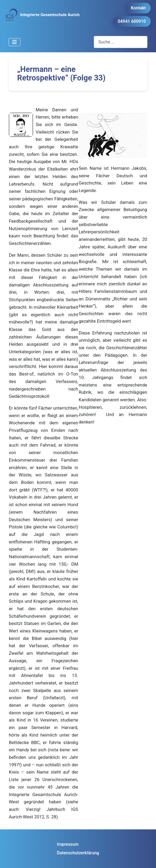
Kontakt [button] (138, 8)
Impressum (68, 844)
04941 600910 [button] (132, 21)
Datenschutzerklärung (78, 853)
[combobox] (121, 42)
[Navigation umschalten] (14, 42)
